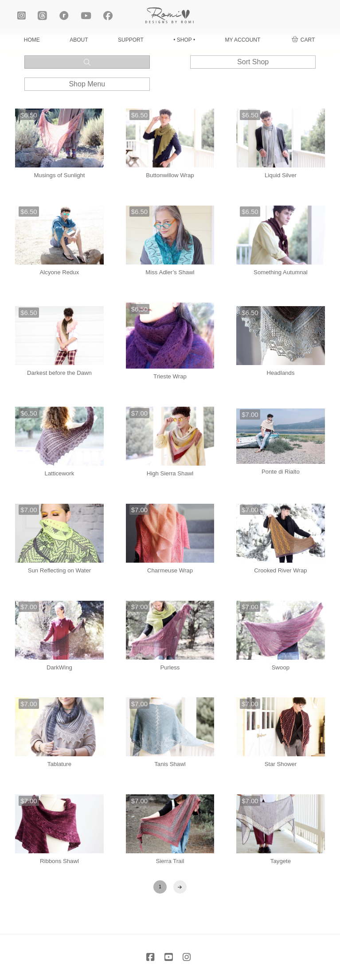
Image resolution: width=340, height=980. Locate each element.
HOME (32, 40)
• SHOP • (184, 40)
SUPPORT (131, 40)
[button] (303, 40)
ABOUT (79, 40)
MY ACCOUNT (243, 40)
